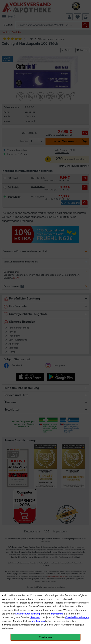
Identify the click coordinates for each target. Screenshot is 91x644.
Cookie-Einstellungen (77, 617)
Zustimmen (38, 621)
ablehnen (35, 617)
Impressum (57, 614)
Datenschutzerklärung (28, 614)
